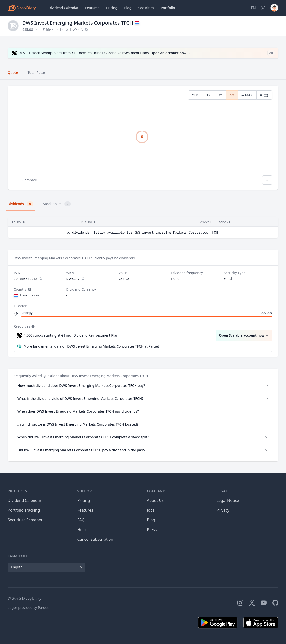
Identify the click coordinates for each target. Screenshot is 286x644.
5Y (232, 95)
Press (152, 530)
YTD (195, 95)
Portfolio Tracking (24, 510)
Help (82, 530)
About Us (155, 500)
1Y (208, 95)
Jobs (151, 510)
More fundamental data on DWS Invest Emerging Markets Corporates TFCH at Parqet (91, 346)
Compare (26, 180)
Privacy (223, 510)
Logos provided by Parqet (28, 607)
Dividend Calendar (63, 8)
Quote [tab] (13, 73)
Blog (151, 520)
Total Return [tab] (38, 73)
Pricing (112, 8)
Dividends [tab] (21, 204)
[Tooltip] (29, 289)
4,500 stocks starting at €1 (71, 335)
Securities (146, 8)
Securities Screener (25, 520)
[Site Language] (253, 8)
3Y (220, 95)
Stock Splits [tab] (57, 204)
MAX (247, 95)
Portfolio (168, 8)
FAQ (81, 520)
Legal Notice (228, 500)
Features (92, 8)
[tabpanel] (143, 138)
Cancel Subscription (95, 539)
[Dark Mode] (263, 8)
